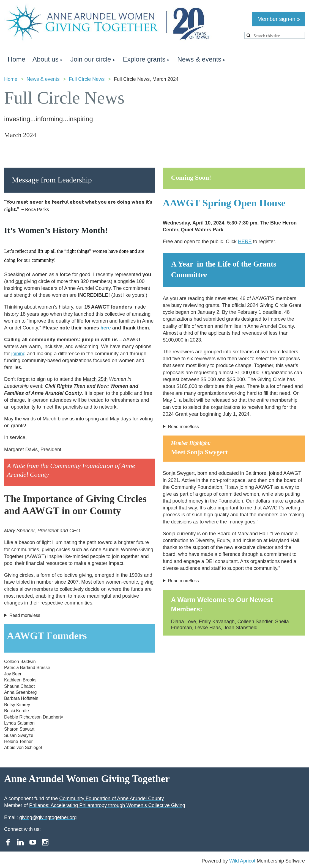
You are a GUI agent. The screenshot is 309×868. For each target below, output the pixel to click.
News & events (43, 79)
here (106, 328)
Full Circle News (87, 79)
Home (11, 79)
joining (18, 354)
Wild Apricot (242, 861)
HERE (245, 242)
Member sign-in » (279, 19)
